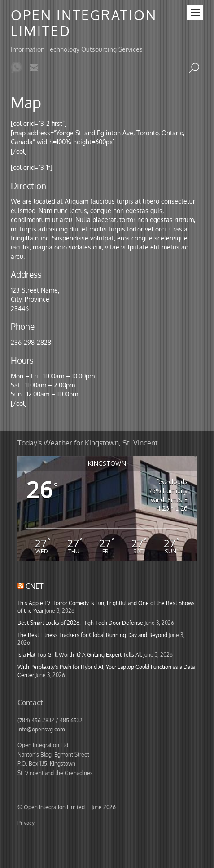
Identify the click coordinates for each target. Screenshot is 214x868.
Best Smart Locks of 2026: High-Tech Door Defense (80, 623)
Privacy (26, 823)
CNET (35, 586)
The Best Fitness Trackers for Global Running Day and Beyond (92, 635)
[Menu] (195, 13)
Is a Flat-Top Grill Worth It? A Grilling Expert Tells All (80, 654)
